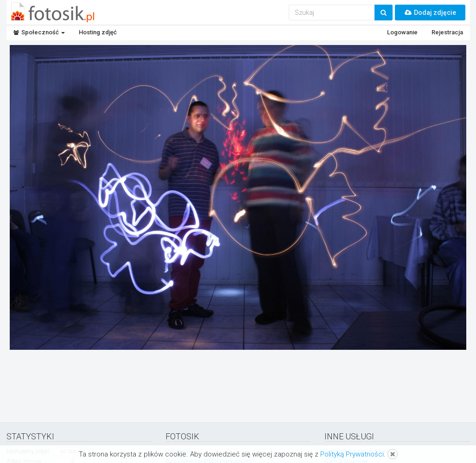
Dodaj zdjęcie (430, 13)
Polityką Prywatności (352, 454)
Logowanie (402, 32)
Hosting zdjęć (98, 32)
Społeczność (39, 32)
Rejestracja (447, 32)
